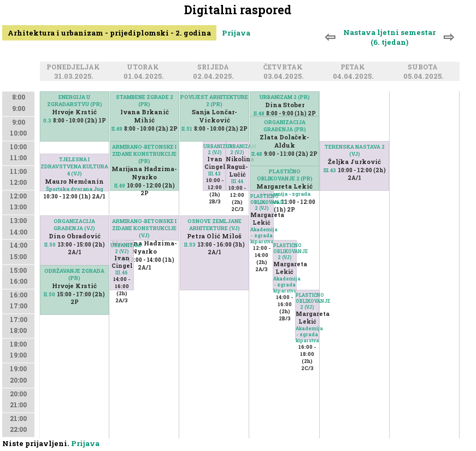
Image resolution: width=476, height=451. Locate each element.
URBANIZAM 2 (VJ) (122, 248)
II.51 (187, 129)
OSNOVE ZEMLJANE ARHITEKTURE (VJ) (215, 225)
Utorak (145, 67)
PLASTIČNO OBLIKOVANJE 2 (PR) (285, 175)
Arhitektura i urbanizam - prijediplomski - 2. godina (109, 33)
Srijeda (215, 67)
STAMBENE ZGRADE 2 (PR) (145, 101)
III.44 (237, 181)
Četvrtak (285, 67)
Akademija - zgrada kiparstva (264, 235)
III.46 (122, 273)
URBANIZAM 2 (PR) (285, 97)
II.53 (190, 245)
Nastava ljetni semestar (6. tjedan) (389, 37)
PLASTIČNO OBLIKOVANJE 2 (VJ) (262, 202)
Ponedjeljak (75, 67)
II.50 (50, 245)
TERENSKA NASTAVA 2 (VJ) (355, 150)
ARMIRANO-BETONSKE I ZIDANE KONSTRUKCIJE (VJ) (144, 228)
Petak (354, 67)
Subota (424, 67)
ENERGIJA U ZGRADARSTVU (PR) (75, 101)
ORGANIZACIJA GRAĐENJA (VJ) (74, 225)
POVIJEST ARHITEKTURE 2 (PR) (214, 101)
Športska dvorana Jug (75, 189)
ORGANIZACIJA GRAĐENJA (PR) (285, 126)
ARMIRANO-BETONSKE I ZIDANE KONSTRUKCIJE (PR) (144, 154)
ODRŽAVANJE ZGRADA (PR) (74, 274)
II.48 (259, 113)
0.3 (47, 121)
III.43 (215, 174)
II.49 (117, 129)
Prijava (236, 33)
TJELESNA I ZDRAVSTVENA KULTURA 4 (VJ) (74, 166)
